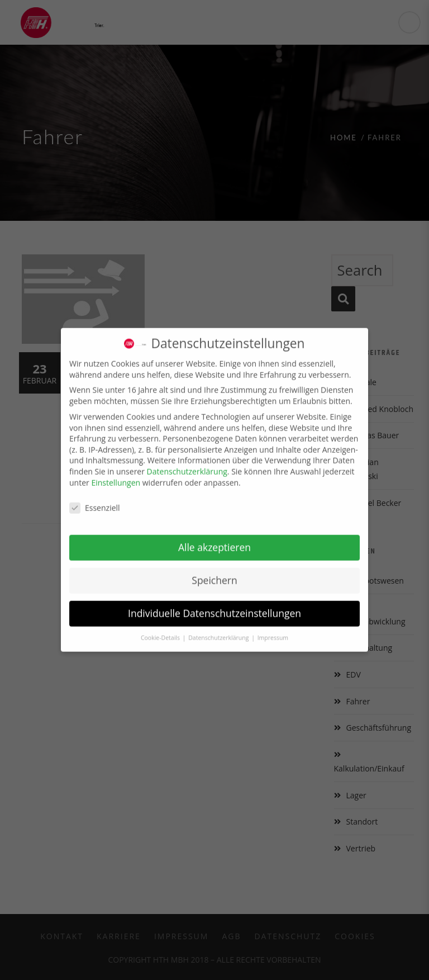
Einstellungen (116, 475)
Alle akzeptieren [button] (214, 539)
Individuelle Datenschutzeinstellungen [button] (214, 605)
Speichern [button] (214, 572)
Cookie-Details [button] (161, 630)
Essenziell (95, 500)
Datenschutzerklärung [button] (219, 630)
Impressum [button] (273, 630)
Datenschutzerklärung (187, 464)
